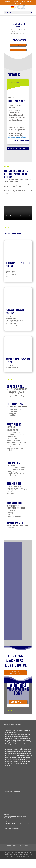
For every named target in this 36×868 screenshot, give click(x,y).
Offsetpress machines (17, 389)
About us (13, 848)
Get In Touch (18, 702)
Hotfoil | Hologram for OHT (17, 490)
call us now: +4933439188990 (15, 672)
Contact (21, 848)
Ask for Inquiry (18, 149)
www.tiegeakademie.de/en (17, 137)
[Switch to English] (2, 860)
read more (9, 279)
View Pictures (18, 45)
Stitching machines (14, 486)
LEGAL (15, 846)
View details (18, 50)
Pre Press (13, 463)
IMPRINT (8, 846)
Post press (14, 424)
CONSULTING (14, 503)
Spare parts (15, 523)
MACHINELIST (24, 846)
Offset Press (15, 387)
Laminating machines (15, 488)
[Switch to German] (2, 863)
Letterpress (15, 404)
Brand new (14, 483)
